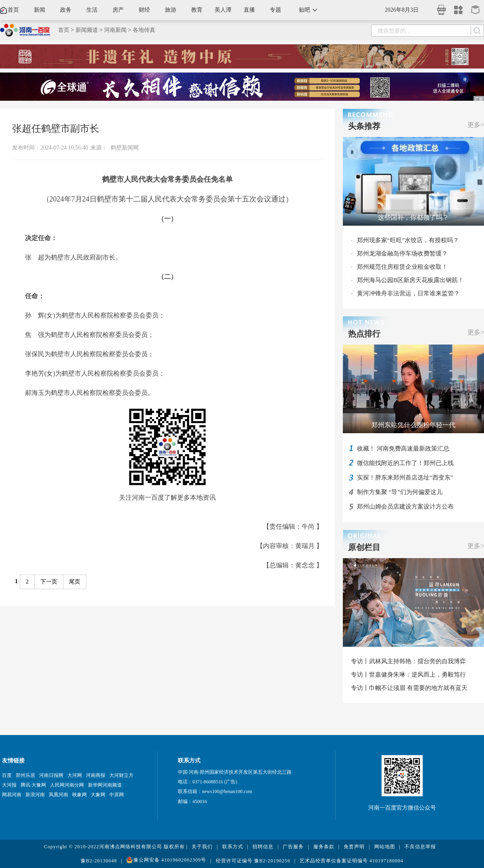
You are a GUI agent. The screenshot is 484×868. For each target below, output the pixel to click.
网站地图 (385, 847)
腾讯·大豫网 (33, 785)
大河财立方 (121, 775)
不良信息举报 (420, 847)
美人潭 (223, 10)
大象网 (98, 795)
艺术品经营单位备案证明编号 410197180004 (352, 861)
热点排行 (364, 334)
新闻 (40, 10)
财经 (144, 10)
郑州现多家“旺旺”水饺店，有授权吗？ (408, 240)
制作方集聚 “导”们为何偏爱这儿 (400, 492)
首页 (13, 10)
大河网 (75, 775)
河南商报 (96, 775)
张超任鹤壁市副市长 (56, 129)
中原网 (117, 795)
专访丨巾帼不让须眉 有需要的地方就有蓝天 (409, 688)
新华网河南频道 (105, 785)
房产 (118, 10)
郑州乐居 (25, 775)
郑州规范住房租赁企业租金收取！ (402, 267)
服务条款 (324, 847)
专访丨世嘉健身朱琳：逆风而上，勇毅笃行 (408, 675)
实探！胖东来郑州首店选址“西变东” (405, 478)
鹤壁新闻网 (125, 148)
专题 (275, 10)
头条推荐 (364, 126)
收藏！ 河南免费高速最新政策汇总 (403, 449)
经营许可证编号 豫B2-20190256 (253, 861)
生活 (92, 10)
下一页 (49, 582)
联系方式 (233, 847)
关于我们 (202, 847)
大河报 (9, 785)
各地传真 (144, 30)
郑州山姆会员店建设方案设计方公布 (405, 507)
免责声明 (354, 847)
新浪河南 (35, 795)
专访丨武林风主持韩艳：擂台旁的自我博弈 (408, 661)
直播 (249, 10)
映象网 (79, 795)
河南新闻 (115, 30)
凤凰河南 (58, 795)
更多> (476, 125)
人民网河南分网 (67, 785)
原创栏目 (364, 547)
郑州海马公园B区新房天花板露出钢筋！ (410, 280)
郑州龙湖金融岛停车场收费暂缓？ (402, 253)
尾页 (75, 582)
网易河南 (12, 795)
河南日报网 (51, 775)
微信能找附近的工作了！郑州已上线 (405, 463)
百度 (7, 775)
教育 (197, 10)
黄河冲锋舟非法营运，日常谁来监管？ (408, 293)
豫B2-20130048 (99, 861)
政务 (66, 10)
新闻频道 (87, 30)
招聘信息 (263, 847)
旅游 (171, 10)
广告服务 (293, 847)
